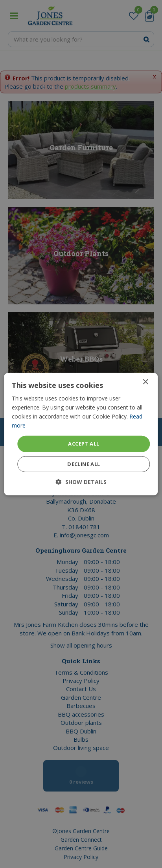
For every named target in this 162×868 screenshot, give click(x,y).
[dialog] (81, 434)
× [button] (145, 382)
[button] (81, 482)
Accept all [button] (84, 444)
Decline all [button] (84, 464)
